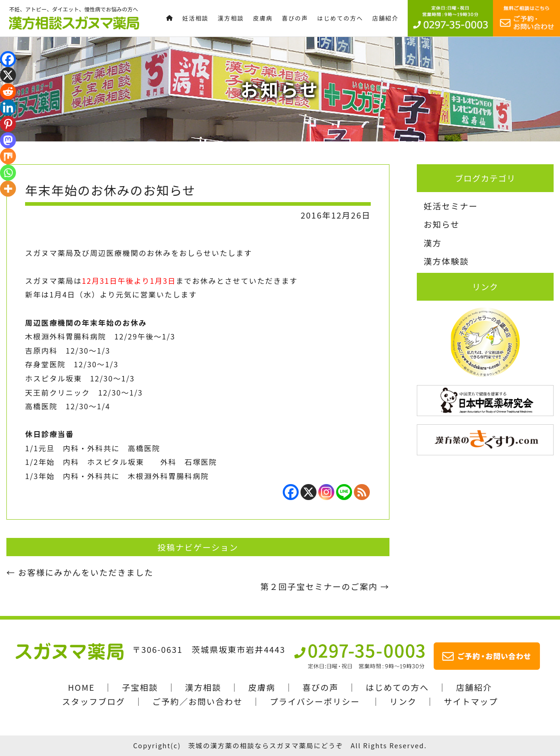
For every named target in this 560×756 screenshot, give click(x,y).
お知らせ (442, 224)
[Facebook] (291, 492)
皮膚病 (262, 687)
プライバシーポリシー (315, 701)
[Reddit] (8, 91)
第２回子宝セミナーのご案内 (325, 586)
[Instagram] (326, 492)
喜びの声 (320, 687)
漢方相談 (203, 687)
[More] (8, 189)
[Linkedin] (8, 107)
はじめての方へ (397, 687)
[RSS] (362, 492)
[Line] (344, 492)
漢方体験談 (446, 261)
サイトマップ (471, 701)
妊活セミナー (451, 206)
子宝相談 (140, 687)
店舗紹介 (474, 687)
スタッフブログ (94, 701)
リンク (403, 701)
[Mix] (8, 156)
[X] (309, 492)
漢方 (433, 243)
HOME (81, 687)
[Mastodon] (8, 140)
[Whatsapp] (8, 173)
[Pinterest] (8, 124)
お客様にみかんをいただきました (80, 572)
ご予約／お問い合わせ (197, 701)
